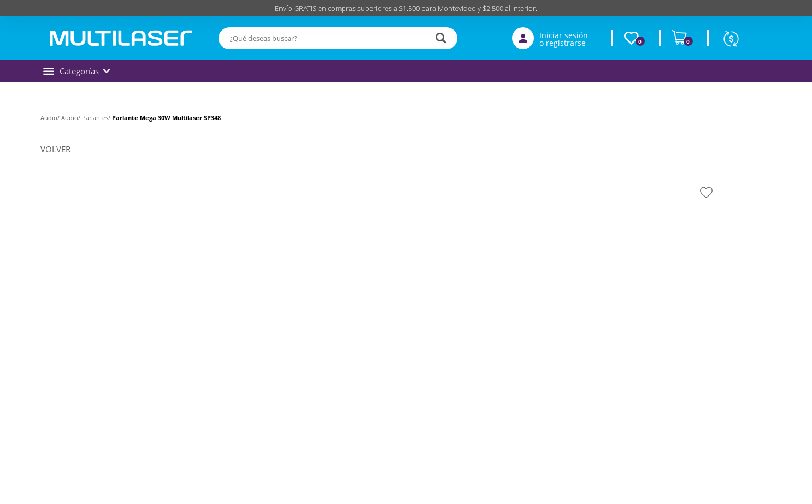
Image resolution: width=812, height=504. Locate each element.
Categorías (77, 71)
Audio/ (51, 118)
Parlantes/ (97, 118)
